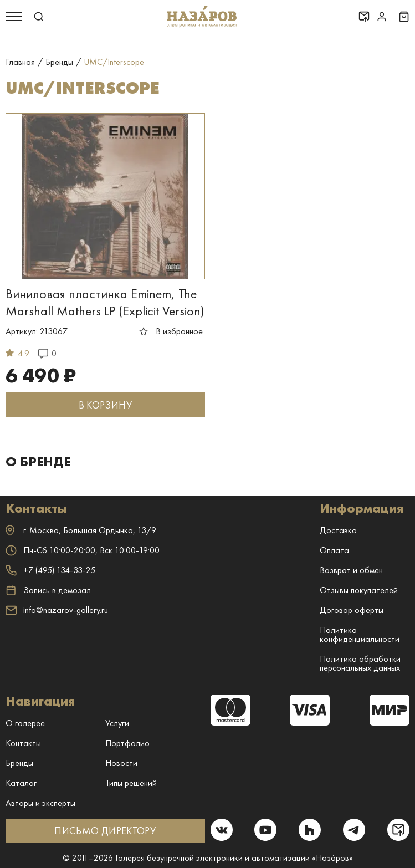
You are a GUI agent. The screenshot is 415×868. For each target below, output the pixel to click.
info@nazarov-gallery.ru (57, 610)
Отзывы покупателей (359, 590)
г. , (81, 530)
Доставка (338, 530)
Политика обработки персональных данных (360, 663)
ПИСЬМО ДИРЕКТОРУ (105, 831)
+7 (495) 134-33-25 (50, 570)
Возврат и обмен (351, 570)
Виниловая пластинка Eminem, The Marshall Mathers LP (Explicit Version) (105, 302)
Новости (121, 763)
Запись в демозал (48, 590)
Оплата (334, 550)
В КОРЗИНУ (105, 405)
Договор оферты (352, 610)
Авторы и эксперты (40, 803)
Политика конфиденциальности (360, 634)
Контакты (23, 743)
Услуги (117, 723)
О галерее (25, 723)
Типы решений (131, 783)
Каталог (21, 783)
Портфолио (127, 743)
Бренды (19, 763)
